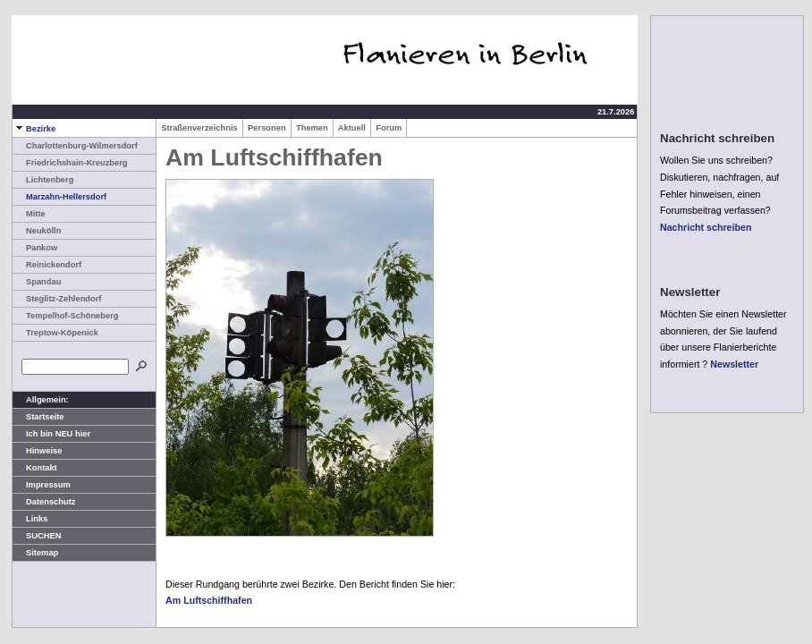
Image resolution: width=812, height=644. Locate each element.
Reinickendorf (47, 265)
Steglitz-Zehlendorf (57, 299)
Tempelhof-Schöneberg (65, 316)
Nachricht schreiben (706, 227)
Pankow (35, 248)
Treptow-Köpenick (55, 333)
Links (30, 519)
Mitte (29, 214)
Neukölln (37, 231)
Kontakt (35, 468)
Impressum (42, 485)
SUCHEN (37, 536)
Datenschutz (44, 502)
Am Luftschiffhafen (209, 600)
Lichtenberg (43, 180)
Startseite (38, 417)
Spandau (37, 282)
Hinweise (37, 451)
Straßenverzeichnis (199, 128)
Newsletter (734, 364)
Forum (389, 128)
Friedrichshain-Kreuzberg (70, 163)
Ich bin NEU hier (51, 434)
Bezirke (34, 129)
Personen (267, 128)
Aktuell (352, 128)
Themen (312, 128)
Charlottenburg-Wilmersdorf (75, 146)
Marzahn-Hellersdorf (59, 197)
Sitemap (35, 553)
